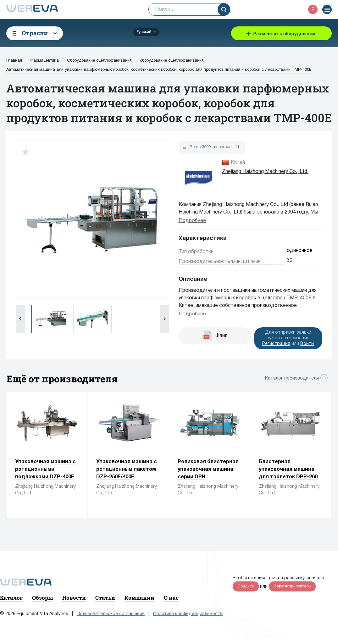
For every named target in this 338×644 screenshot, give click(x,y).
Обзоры (42, 598)
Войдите (246, 586)
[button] (164, 319)
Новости (74, 598)
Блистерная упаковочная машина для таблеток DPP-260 (288, 469)
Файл (221, 336)
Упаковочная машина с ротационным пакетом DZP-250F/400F (127, 469)
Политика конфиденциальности (188, 614)
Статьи (105, 598)
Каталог (11, 598)
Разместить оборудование (285, 33)
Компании (139, 598)
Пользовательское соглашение (111, 614)
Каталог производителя (292, 378)
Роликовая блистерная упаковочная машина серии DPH (208, 469)
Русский (144, 32)
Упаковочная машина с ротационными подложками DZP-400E (45, 469)
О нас (171, 598)
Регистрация (276, 344)
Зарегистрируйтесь (292, 586)
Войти (307, 344)
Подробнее (192, 221)
